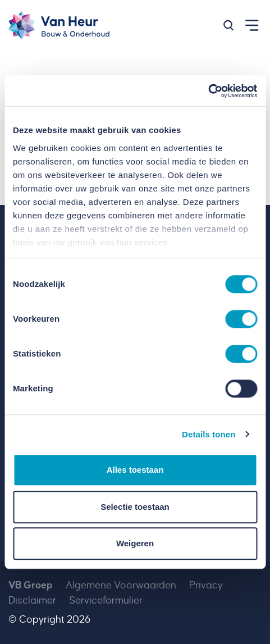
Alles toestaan (135, 470)
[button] (228, 25)
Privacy (206, 585)
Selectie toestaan (135, 507)
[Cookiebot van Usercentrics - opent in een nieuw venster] (208, 91)
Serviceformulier (106, 600)
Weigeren (135, 543)
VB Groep (31, 585)
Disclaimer (32, 600)
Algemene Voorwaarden (121, 585)
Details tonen (209, 434)
